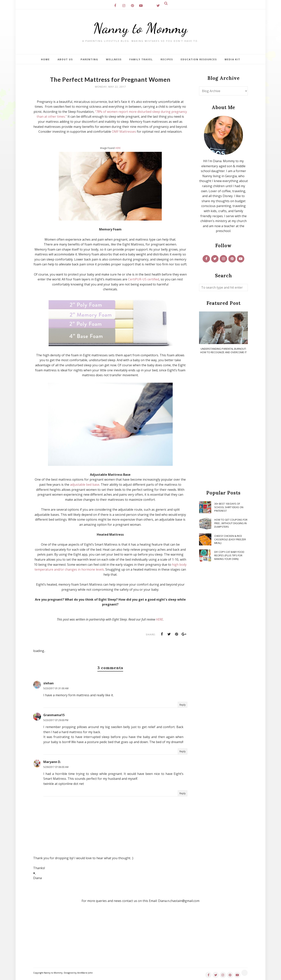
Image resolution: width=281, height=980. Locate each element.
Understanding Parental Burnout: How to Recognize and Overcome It (223, 350)
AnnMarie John (85, 973)
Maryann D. (52, 762)
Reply (183, 705)
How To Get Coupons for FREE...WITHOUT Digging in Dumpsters (231, 523)
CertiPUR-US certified (144, 279)
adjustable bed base (85, 485)
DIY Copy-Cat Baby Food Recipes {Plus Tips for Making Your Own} (229, 555)
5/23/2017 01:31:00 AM (56, 688)
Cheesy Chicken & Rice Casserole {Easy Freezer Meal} (230, 539)
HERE (118, 148)
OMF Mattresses (124, 132)
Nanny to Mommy (140, 28)
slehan (48, 683)
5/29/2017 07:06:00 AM (56, 767)
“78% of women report (112, 112)
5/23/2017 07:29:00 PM (56, 720)
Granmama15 (54, 715)
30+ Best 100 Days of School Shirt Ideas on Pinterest (229, 507)
